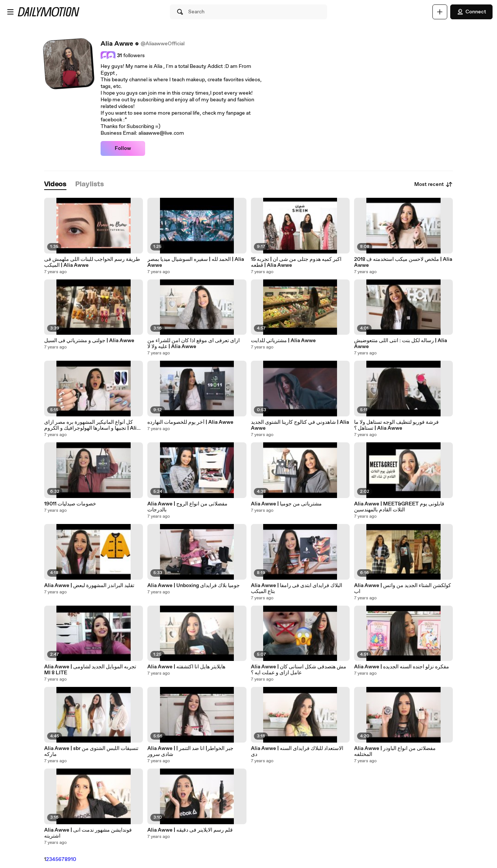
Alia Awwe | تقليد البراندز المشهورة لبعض (89, 586)
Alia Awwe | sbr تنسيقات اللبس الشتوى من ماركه (91, 751)
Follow (123, 148)
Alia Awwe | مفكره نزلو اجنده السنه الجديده (402, 667)
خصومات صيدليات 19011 (70, 504)
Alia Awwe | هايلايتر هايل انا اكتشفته (186, 667)
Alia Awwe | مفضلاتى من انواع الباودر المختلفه (395, 751)
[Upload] (440, 12)
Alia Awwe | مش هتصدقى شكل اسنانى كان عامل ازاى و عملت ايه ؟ (299, 670)
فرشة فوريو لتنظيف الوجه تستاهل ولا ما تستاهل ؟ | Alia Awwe (396, 425)
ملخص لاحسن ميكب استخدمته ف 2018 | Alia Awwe (403, 262)
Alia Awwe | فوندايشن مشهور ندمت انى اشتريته (88, 833)
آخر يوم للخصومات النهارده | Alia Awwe (190, 422)
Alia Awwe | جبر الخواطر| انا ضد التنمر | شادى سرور (190, 751)
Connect (471, 12)
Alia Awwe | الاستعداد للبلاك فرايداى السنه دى (297, 751)
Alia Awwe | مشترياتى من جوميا (286, 504)
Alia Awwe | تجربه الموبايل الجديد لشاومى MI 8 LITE (90, 670)
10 (73, 859)
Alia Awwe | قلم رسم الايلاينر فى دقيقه (190, 830)
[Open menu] (10, 12)
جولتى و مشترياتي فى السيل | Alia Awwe (89, 341)
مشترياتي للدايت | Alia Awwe (283, 341)
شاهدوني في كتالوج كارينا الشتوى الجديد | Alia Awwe (300, 425)
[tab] (55, 185)
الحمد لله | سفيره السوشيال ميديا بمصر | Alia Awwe (196, 262)
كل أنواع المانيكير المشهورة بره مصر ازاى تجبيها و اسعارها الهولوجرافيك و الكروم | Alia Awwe (92, 425)
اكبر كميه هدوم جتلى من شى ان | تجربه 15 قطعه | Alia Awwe (296, 262)
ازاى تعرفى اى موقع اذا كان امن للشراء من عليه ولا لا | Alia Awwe (194, 344)
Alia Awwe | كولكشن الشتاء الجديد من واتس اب (403, 589)
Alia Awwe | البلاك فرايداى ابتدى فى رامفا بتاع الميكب (297, 589)
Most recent (434, 184)
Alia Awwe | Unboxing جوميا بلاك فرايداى (194, 586)
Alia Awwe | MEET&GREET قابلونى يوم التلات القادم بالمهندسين (399, 507)
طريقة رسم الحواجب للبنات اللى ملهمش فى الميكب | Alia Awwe (92, 262)
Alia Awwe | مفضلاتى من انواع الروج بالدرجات (187, 507)
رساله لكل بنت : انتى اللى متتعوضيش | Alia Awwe (400, 344)
